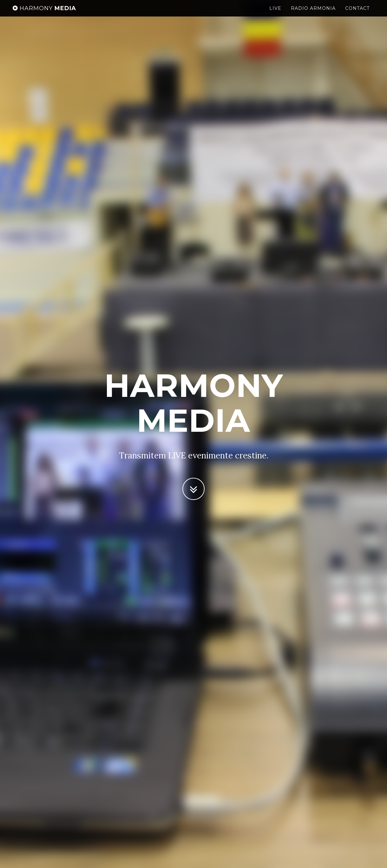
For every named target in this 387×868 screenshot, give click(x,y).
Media (44, 14)
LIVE (275, 14)
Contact (357, 14)
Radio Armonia (313, 14)
